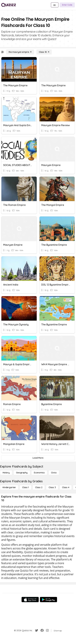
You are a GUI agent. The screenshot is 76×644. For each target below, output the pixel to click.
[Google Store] (48, 600)
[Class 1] (25, 487)
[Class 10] (44, 52)
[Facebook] (42, 630)
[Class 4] (66, 487)
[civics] (54, 473)
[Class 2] (39, 487)
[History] (6, 473)
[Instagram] (47, 630)
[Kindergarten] (9, 487)
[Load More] (38, 458)
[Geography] (22, 473)
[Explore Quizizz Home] (9, 5)
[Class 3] (52, 487)
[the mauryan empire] (20, 52)
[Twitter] (37, 630)
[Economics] (39, 473)
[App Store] (30, 600)
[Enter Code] (67, 5)
